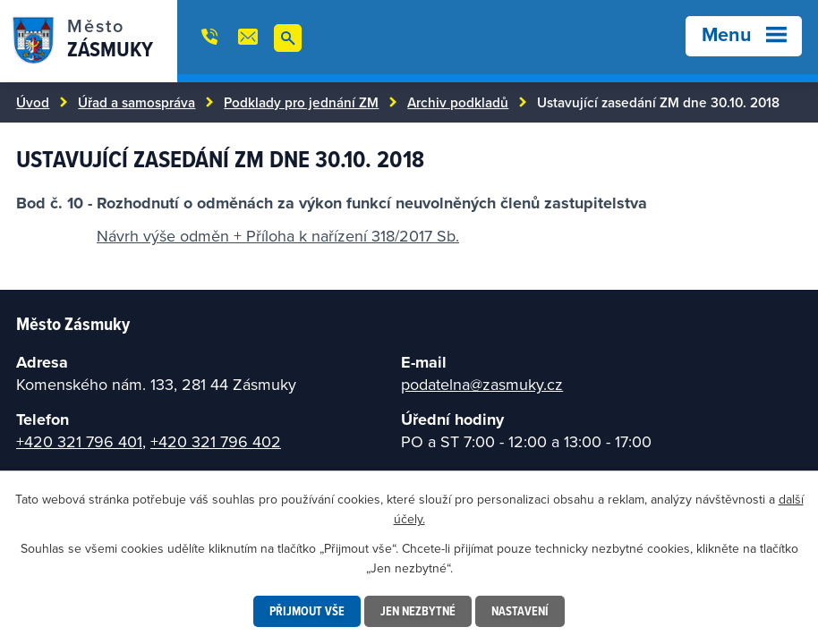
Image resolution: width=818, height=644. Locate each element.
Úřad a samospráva (136, 102)
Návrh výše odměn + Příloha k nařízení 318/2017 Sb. (278, 236)
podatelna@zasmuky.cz (482, 384)
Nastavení (520, 611)
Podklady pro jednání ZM (301, 102)
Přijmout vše (307, 611)
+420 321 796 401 (79, 441)
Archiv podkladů (458, 102)
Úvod (33, 102)
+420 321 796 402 (216, 441)
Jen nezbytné (418, 611)
